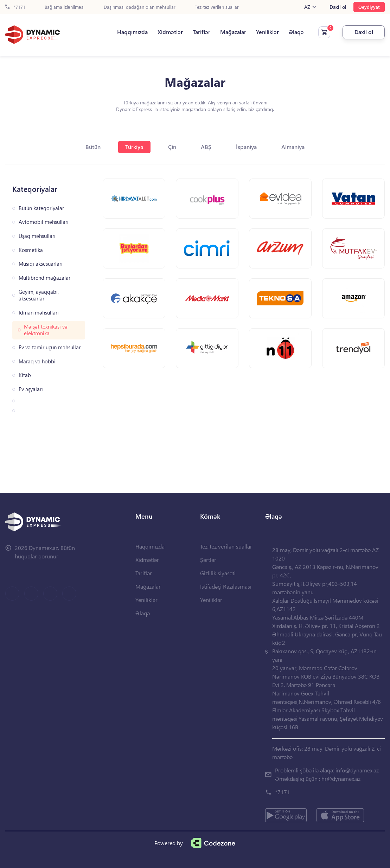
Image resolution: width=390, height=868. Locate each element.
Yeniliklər (267, 32)
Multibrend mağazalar (44, 278)
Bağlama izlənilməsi (65, 7)
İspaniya (246, 147)
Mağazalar (233, 32)
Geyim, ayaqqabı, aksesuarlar (39, 295)
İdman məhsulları (39, 313)
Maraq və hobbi (37, 361)
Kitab (25, 375)
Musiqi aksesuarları (41, 264)
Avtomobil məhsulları (44, 222)
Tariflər (202, 32)
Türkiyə (134, 147)
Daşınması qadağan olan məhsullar (140, 7)
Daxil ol (338, 7)
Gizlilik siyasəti (218, 573)
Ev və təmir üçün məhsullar (50, 347)
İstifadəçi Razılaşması (226, 586)
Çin (172, 147)
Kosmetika (31, 250)
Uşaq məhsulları (37, 236)
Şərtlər (208, 560)
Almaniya (293, 147)
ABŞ (206, 147)
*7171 (15, 7)
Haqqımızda (132, 32)
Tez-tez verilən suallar (217, 7)
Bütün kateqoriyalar (41, 208)
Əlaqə (296, 32)
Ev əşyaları (31, 389)
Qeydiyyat (369, 7)
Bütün (93, 147)
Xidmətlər (170, 32)
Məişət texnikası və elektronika (46, 330)
